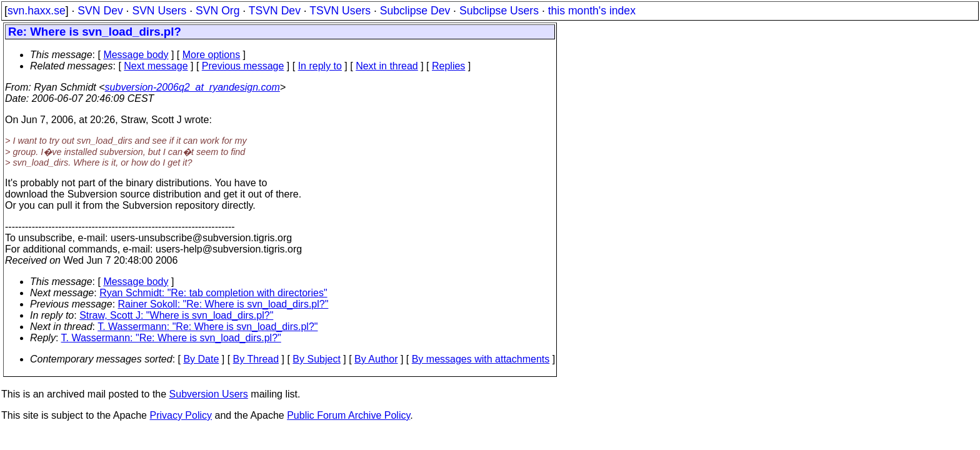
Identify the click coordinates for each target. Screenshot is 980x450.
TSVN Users (340, 11)
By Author (376, 359)
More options (212, 55)
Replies (448, 66)
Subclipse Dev (415, 11)
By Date (201, 359)
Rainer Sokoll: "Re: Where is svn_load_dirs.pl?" (223, 304)
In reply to (320, 66)
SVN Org (217, 11)
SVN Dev (100, 11)
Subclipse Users (499, 11)
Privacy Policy (181, 415)
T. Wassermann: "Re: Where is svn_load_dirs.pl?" (207, 327)
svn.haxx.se (37, 11)
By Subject (316, 359)
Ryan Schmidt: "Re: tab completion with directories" (213, 293)
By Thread (256, 359)
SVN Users (159, 11)
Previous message (243, 66)
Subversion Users (209, 394)
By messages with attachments (481, 359)
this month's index (592, 11)
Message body (136, 55)
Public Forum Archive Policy (348, 415)
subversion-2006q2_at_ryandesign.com (192, 87)
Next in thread (387, 66)
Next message (156, 66)
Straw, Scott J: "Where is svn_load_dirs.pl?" (176, 315)
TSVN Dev (275, 11)
